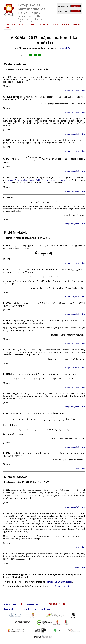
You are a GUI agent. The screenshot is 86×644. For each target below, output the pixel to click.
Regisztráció (75, 11)
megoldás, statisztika (75, 90)
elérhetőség (10, 604)
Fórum (56, 24)
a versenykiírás (64, 48)
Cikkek (32, 24)
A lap (14, 24)
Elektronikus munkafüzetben (59, 582)
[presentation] (43, 97)
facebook (9, 609)
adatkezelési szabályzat (38, 609)
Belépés (75, 6)
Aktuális (23, 24)
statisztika (80, 468)
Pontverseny (44, 24)
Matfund (66, 24)
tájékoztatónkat (61, 586)
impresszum (33, 604)
